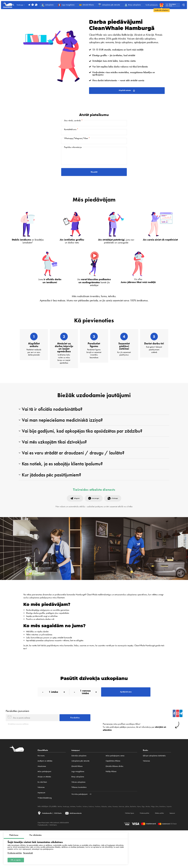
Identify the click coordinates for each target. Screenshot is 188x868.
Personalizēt (28, 852)
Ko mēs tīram (42, 816)
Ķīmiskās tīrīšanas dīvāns (114, 800)
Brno (173, 841)
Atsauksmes (42, 800)
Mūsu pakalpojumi (44, 806)
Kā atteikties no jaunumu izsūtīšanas (21, 758)
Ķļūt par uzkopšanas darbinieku (154, 790)
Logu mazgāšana (78, 806)
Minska (163, 841)
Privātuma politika (15, 852)
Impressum (41, 827)
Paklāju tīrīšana (111, 806)
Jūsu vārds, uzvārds (73, 122)
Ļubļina (139, 841)
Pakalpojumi (77, 784)
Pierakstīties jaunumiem (17, 743)
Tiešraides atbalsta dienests (94, 518)
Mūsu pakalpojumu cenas (115, 790)
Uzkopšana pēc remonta (80, 795)
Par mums (41, 790)
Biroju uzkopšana (78, 811)
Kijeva (152, 841)
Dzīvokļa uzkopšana (79, 790)
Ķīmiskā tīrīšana (77, 800)
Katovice (132, 841)
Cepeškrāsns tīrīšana (113, 795)
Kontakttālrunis (71, 133)
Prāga (168, 841)
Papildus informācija (73, 156)
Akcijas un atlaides (44, 811)
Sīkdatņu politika (154, 850)
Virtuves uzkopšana (78, 816)
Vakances (41, 821)
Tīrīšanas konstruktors (79, 821)
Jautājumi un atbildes (45, 795)
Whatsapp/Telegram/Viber (77, 144)
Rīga (157, 841)
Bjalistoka (146, 841)
